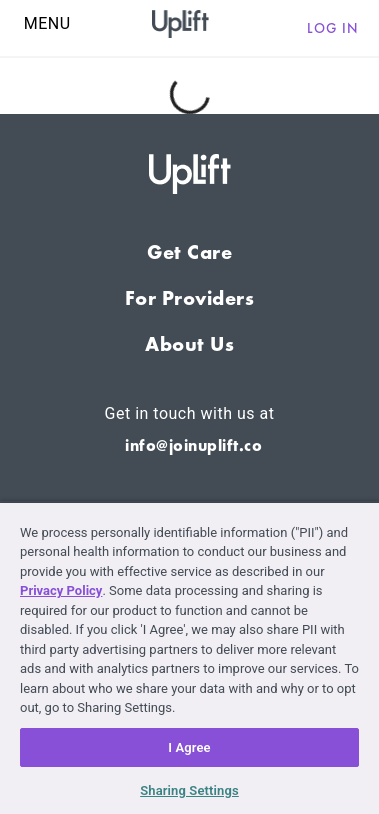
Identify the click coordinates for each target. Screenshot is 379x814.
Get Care (189, 252)
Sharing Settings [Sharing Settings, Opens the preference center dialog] (189, 790)
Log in (333, 28)
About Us (189, 344)
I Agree (189, 747)
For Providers (190, 298)
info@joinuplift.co (193, 445)
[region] (189, 657)
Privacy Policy (61, 590)
